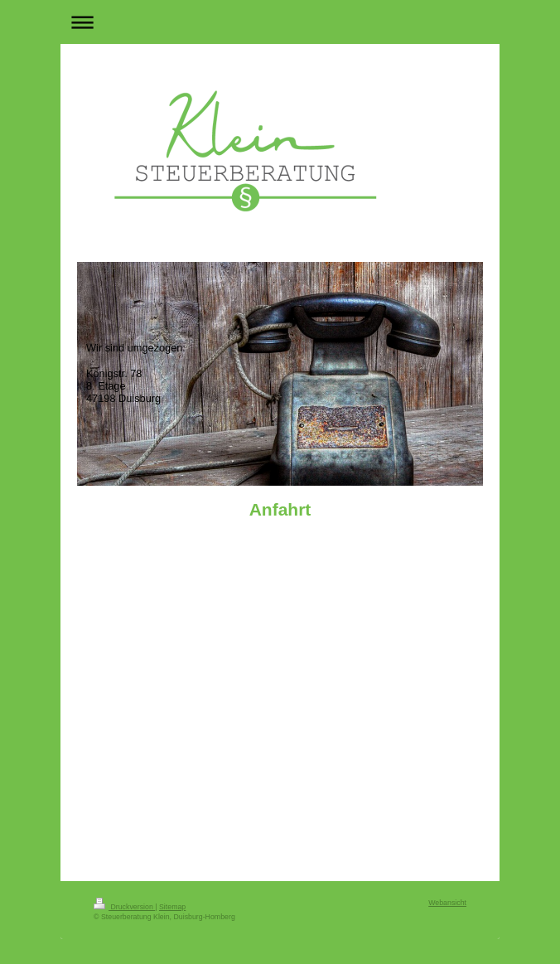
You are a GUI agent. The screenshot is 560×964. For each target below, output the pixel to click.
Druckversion (124, 907)
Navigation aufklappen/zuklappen (280, 22)
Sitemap (172, 907)
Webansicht (447, 903)
